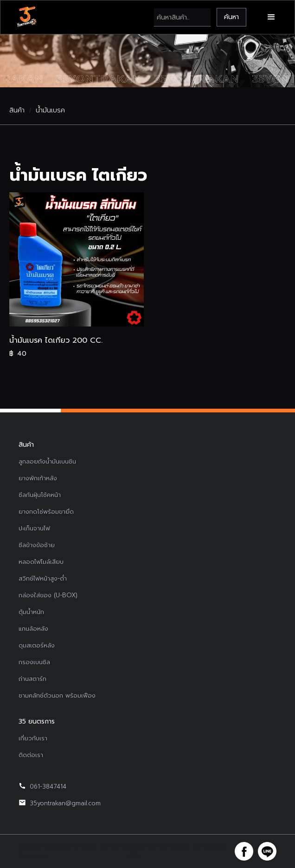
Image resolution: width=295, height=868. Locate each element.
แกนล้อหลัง (33, 629)
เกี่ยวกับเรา (33, 738)
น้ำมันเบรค (50, 111)
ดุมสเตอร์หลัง (37, 645)
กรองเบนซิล (34, 662)
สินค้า (17, 111)
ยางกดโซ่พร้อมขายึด (46, 512)
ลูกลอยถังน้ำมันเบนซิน (47, 461)
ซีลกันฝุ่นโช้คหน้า (40, 495)
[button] (271, 17)
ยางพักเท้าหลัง (38, 478)
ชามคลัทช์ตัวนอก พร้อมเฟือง (57, 695)
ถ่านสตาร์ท (32, 679)
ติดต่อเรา (31, 755)
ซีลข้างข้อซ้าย (37, 545)
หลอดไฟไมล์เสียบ (41, 562)
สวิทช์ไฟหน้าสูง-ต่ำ (43, 578)
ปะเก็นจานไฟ (34, 528)
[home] (26, 17)
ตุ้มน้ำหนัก (31, 612)
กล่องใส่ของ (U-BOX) (48, 595)
